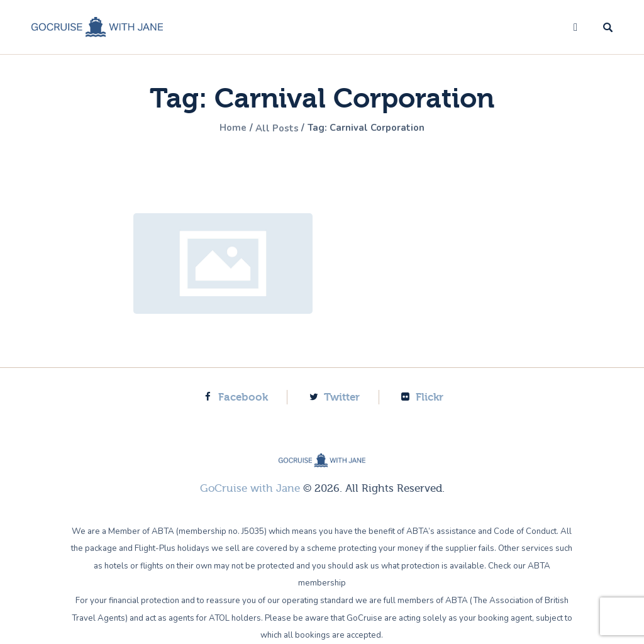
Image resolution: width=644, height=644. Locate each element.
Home (229, 128)
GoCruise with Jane (250, 488)
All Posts (276, 128)
